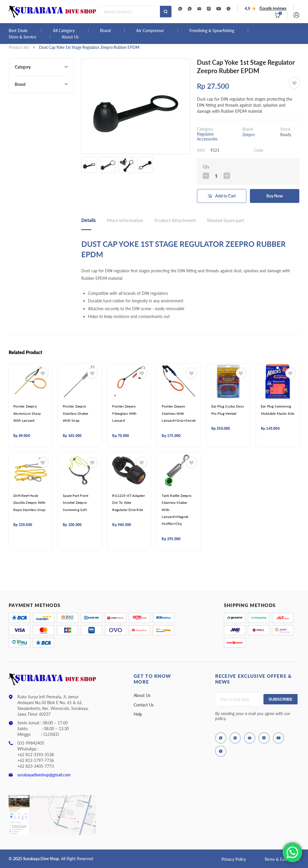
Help (138, 714)
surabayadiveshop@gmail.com (44, 775)
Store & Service (22, 37)
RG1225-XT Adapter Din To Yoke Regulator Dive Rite (128, 503)
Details (88, 220)
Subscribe (281, 699)
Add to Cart (225, 196)
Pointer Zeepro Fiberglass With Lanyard (124, 413)
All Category (64, 31)
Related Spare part (226, 220)
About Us (70, 37)
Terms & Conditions (282, 859)
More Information (125, 220)
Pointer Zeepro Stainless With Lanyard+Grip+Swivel (179, 413)
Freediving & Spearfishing (212, 31)
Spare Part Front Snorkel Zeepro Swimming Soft (75, 503)
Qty (206, 167)
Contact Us (144, 705)
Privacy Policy (234, 859)
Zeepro (249, 135)
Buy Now (275, 196)
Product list (19, 47)
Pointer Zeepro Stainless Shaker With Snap (75, 413)
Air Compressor (150, 31)
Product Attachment (175, 220)
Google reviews (273, 8)
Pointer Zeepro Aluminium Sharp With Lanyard (27, 413)
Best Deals (18, 31)
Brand (105, 31)
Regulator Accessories (207, 136)
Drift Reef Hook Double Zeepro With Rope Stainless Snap (29, 503)
